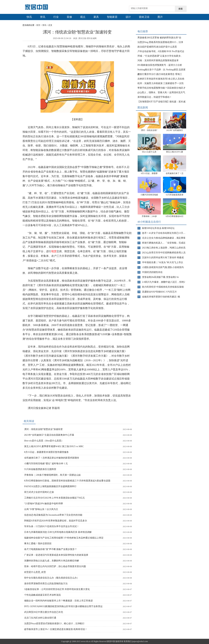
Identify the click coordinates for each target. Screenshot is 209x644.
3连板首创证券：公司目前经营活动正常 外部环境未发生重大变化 (57, 589)
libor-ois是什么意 (149, 152)
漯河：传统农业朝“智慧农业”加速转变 (43, 429)
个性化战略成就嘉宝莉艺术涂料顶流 (42, 595)
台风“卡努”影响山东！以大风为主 (41, 509)
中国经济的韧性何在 (152, 272)
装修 (69, 17)
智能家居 (112, 17)
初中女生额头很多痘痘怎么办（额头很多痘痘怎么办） (52, 578)
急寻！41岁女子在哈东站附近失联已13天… (164, 233)
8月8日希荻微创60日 (175, 216)
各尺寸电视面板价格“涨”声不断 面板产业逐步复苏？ (51, 549)
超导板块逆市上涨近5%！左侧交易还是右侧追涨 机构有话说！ (56, 629)
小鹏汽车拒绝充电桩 (149, 195)
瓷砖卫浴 (144, 17)
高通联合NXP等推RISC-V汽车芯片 (160, 292)
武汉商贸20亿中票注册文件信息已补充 (44, 612)
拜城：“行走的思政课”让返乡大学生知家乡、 (160, 56)
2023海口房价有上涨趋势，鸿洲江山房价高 (164, 248)
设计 (128, 17)
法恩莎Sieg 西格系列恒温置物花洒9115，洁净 (160, 42)
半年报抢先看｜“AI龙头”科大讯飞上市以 (163, 262)
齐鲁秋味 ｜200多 (149, 216)
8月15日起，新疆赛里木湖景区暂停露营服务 (46, 452)
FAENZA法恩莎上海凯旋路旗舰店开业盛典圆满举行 (50, 486)
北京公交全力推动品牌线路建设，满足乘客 (164, 238)
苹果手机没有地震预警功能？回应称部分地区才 (161, 88)
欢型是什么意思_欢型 (35, 572)
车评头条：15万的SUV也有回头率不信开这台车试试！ (52, 526)
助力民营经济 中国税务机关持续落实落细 (163, 287)
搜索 (181, 9)
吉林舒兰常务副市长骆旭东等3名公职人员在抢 (161, 79)
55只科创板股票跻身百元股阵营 (40, 469)
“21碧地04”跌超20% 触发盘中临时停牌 (44, 504)
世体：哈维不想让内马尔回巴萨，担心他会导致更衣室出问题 (55, 566)
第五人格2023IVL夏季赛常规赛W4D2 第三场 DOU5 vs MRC (54, 446)
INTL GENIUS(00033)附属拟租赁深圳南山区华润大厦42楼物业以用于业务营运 (63, 606)
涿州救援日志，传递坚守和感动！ (155, 97)
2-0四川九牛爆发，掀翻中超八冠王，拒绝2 (164, 282)
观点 (83, 17)
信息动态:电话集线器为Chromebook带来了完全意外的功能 (53, 515)
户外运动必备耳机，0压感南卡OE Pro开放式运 (161, 51)
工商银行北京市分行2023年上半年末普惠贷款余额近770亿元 (54, 498)
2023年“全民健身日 (174, 130)
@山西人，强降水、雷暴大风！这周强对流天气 (161, 92)
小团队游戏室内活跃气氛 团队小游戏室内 (163, 267)
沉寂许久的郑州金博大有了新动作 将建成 (163, 258)
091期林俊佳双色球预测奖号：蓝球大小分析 (160, 65)
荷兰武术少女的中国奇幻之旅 (39, 492)
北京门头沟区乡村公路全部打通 (40, 618)
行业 (56, 17)
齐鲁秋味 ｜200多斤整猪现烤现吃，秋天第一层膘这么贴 (52, 475)
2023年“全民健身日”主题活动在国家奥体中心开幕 (49, 435)
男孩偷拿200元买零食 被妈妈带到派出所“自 (159, 38)
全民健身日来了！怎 (175, 173)
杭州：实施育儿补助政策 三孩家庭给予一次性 (161, 83)
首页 (38, 25)
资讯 (43, 17)
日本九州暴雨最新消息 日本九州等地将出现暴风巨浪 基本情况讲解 (58, 532)
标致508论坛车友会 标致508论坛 (158, 228)
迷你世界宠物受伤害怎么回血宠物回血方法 (46, 584)
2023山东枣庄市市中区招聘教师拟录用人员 (164, 253)
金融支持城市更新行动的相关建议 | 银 (161, 297)
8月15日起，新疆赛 (149, 173)
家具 (96, 17)
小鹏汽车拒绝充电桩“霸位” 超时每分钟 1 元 (46, 464)
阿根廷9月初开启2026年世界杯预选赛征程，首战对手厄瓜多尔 (56, 521)
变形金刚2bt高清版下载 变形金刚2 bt (160, 277)
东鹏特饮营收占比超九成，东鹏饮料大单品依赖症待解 (52, 561)
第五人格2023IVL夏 (175, 152)
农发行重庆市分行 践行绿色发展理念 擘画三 (160, 74)
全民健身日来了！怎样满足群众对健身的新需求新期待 (52, 458)
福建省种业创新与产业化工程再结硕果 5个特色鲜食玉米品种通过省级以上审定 (64, 538)
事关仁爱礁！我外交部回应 (38, 544)
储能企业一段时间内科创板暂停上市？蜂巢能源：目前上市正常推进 (58, 601)
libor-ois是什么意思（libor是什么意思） (44, 441)
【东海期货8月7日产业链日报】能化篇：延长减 (161, 102)
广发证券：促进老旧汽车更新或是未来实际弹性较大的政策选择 (56, 555)
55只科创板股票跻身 (175, 195)
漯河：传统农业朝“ (149, 130)
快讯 (29, 17)
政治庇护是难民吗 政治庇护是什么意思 (157, 47)
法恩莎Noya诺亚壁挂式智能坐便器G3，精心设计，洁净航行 (54, 624)
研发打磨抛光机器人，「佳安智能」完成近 (164, 243)
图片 (160, 17)
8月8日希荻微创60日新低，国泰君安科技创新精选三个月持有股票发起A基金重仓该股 (67, 481)
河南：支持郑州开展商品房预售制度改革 (158, 60)
